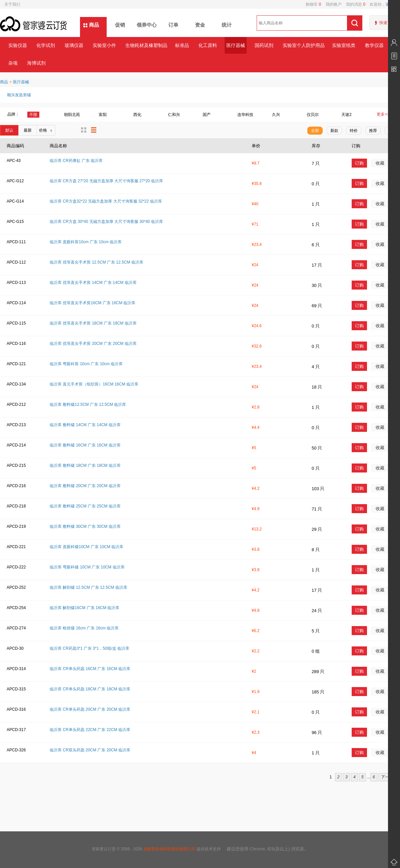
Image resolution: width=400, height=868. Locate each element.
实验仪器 (18, 45)
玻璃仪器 (74, 45)
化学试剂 (46, 45)
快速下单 (387, 23)
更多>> (383, 114)
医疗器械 (236, 45)
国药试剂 (264, 45)
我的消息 (353, 4)
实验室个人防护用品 (303, 45)
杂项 (13, 63)
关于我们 (12, 4)
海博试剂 (36, 63)
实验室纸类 (344, 45)
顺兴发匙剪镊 (19, 95)
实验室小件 (104, 45)
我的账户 (331, 4)
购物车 (313, 4)
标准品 (182, 45)
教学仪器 (374, 45)
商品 (94, 25)
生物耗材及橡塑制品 (146, 45)
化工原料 (208, 45)
